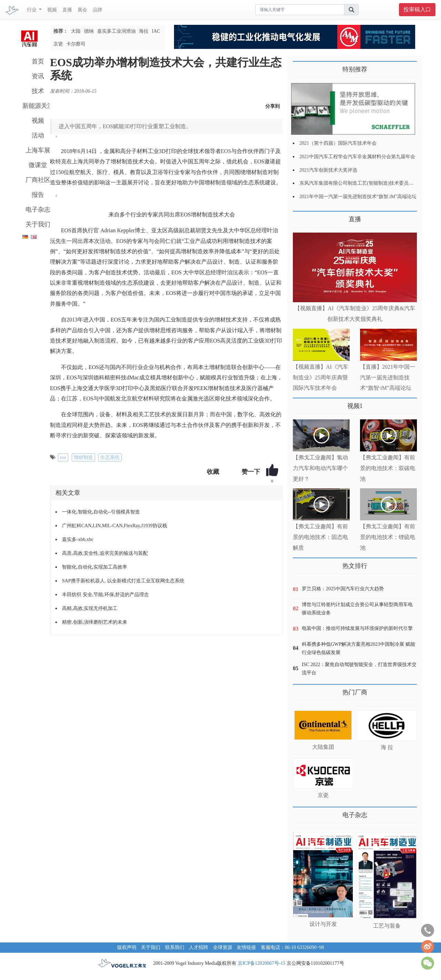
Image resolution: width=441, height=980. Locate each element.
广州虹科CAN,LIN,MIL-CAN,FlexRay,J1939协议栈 (115, 526)
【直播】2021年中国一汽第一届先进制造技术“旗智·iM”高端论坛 (388, 377)
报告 (38, 195)
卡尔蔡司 (76, 44)
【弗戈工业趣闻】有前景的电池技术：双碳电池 (388, 468)
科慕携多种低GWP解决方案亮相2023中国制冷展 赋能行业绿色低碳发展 (358, 648)
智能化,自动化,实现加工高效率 (95, 567)
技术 (38, 91)
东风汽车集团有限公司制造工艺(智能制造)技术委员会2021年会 (366, 183)
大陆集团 (323, 747)
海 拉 (387, 747)
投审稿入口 (417, 9)
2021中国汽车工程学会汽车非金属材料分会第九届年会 (357, 157)
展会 (82, 10)
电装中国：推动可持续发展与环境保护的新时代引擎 (357, 628)
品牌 (98, 10)
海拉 (144, 31)
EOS (226, 151)
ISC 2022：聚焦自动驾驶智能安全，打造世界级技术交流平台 (359, 669)
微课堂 (38, 165)
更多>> (300, 217)
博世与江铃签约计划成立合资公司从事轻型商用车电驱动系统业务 (357, 609)
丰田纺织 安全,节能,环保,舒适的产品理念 (105, 595)
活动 (38, 135)
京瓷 (58, 44)
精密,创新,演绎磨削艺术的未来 (95, 622)
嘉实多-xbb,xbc (78, 539)
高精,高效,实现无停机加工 (90, 608)
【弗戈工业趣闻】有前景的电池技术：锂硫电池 (388, 537)
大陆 (76, 31)
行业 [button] (32, 10)
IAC (156, 31)
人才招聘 (198, 947)
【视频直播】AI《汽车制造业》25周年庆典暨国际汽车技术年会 (321, 377)
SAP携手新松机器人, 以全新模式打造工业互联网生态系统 (123, 581)
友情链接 (246, 947)
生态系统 (110, 457)
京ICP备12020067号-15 (261, 963)
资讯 (38, 76)
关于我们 (38, 224)
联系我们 (175, 947)
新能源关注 (38, 106)
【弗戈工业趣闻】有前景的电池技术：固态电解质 (320, 537)
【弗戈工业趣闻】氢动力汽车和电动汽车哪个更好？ (320, 468)
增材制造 (83, 457)
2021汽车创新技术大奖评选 (328, 170)
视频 (52, 10)
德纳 (89, 31)
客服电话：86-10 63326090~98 (293, 947)
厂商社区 (38, 180)
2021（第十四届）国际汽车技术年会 (338, 143)
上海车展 (38, 150)
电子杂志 (38, 210)
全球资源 (223, 947)
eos (63, 457)
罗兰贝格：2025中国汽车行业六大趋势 (343, 589)
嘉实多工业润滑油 (116, 31)
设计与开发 (323, 924)
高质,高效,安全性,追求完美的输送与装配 (105, 553)
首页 (38, 61)
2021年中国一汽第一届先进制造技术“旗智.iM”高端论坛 (358, 197)
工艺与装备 (387, 926)
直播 (67, 10)
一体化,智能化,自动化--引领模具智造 (101, 512)
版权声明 (127, 947)
